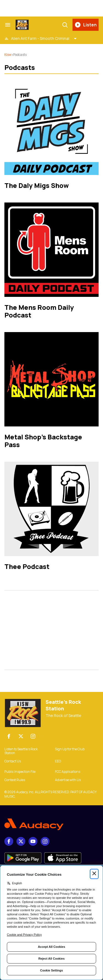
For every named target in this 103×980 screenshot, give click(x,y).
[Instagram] (33, 736)
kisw (8, 55)
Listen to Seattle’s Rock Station (21, 751)
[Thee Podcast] (51, 509)
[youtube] (33, 841)
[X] (21, 736)
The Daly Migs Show (37, 185)
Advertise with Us (68, 780)
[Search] (65, 25)
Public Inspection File (20, 772)
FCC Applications (68, 772)
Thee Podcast (27, 566)
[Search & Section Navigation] (8, 25)
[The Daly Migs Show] (51, 128)
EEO (58, 761)
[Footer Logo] (51, 824)
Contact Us (13, 761)
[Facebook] (9, 736)
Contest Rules (15, 780)
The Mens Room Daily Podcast (39, 311)
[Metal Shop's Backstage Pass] (51, 379)
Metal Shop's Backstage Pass (43, 441)
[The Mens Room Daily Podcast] (51, 250)
